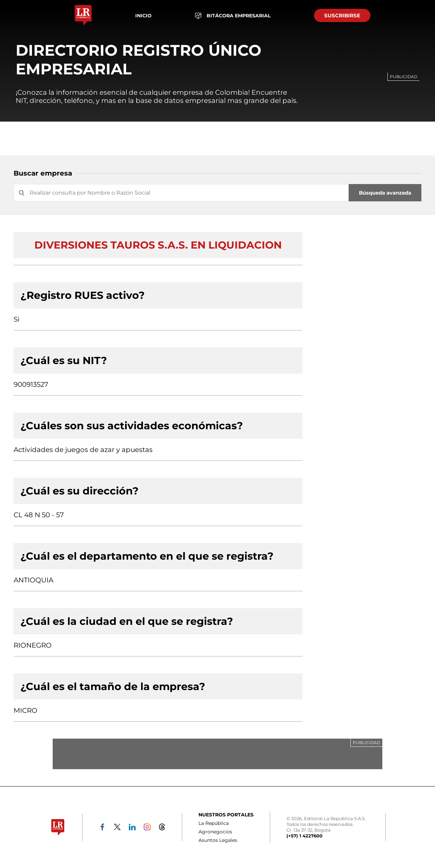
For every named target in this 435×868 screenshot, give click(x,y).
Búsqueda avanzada (385, 193)
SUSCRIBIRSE (342, 15)
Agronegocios (215, 832)
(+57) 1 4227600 (304, 836)
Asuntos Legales (218, 840)
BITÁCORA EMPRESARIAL (233, 15)
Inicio (143, 16)
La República (214, 823)
